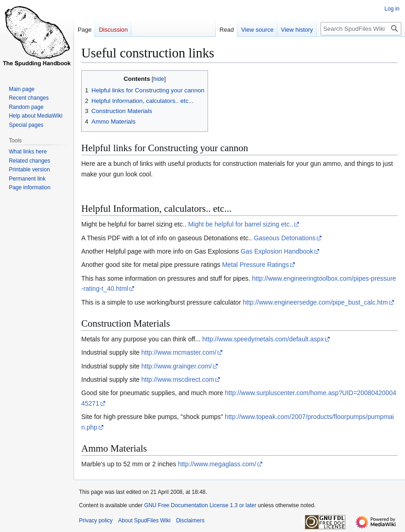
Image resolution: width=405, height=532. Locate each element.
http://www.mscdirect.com (178, 379)
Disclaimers (190, 521)
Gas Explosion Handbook (277, 251)
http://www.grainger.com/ (177, 366)
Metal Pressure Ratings (256, 265)
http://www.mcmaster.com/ (179, 352)
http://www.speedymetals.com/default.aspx (263, 339)
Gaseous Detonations (285, 238)
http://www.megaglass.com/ (217, 464)
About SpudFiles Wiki (144, 521)
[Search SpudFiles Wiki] (361, 29)
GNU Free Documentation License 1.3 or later (200, 505)
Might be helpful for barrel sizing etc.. (241, 224)
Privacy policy (96, 521)
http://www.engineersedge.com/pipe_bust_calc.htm (315, 302)
